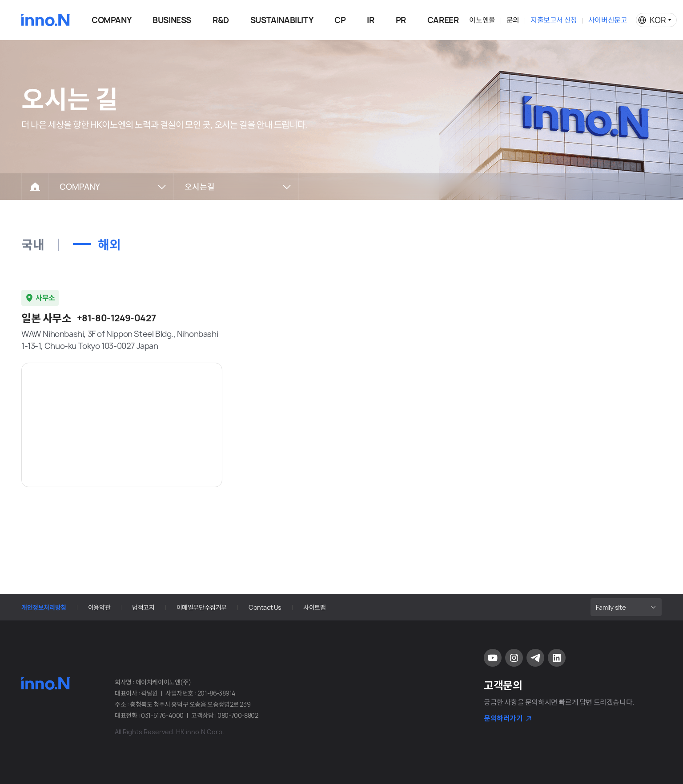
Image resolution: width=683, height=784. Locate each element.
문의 (513, 20)
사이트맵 (314, 607)
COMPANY (111, 20)
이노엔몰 (482, 20)
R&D (221, 20)
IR (370, 20)
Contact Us (265, 607)
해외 (109, 245)
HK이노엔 (46, 20)
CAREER (443, 20)
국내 (33, 245)
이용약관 (99, 607)
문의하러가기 (503, 718)
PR (401, 20)
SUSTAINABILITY (282, 20)
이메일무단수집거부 (202, 607)
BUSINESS (172, 20)
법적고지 (143, 607)
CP (340, 20)
